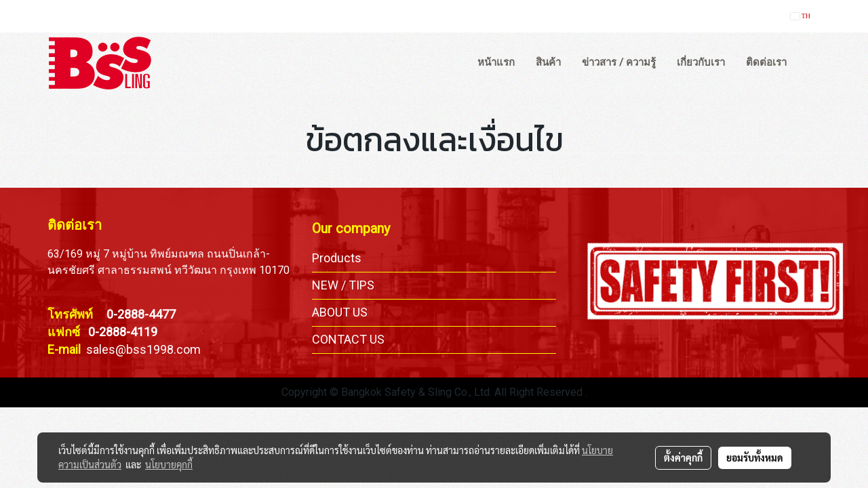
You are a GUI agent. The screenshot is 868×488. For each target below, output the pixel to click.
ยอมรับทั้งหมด (755, 457)
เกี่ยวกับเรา (701, 62)
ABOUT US (340, 312)
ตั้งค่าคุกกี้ (683, 457)
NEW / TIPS (343, 285)
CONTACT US (348, 339)
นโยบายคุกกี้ (169, 464)
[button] (810, 63)
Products (337, 258)
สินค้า (548, 62)
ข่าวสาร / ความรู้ (619, 62)
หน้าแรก (496, 62)
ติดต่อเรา (766, 62)
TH (801, 16)
